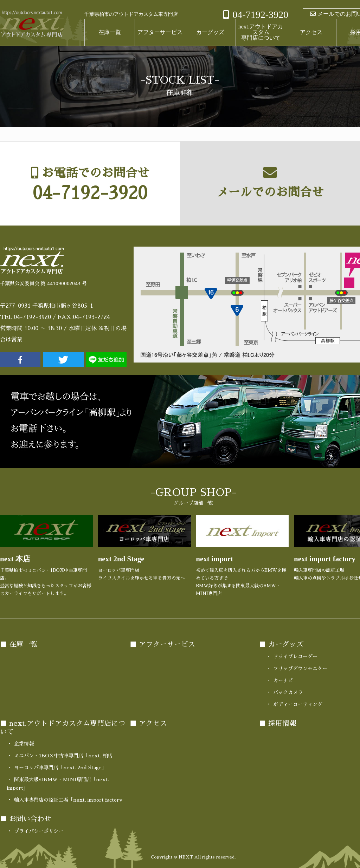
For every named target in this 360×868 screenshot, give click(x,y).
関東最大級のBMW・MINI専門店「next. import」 (58, 784)
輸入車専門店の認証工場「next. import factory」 (71, 800)
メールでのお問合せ (270, 193)
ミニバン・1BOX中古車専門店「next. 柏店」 (66, 756)
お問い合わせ (30, 819)
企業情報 (24, 744)
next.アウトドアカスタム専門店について (261, 32)
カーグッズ (210, 32)
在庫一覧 (110, 32)
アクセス (311, 32)
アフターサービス (160, 32)
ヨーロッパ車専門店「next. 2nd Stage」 (60, 768)
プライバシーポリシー (39, 831)
